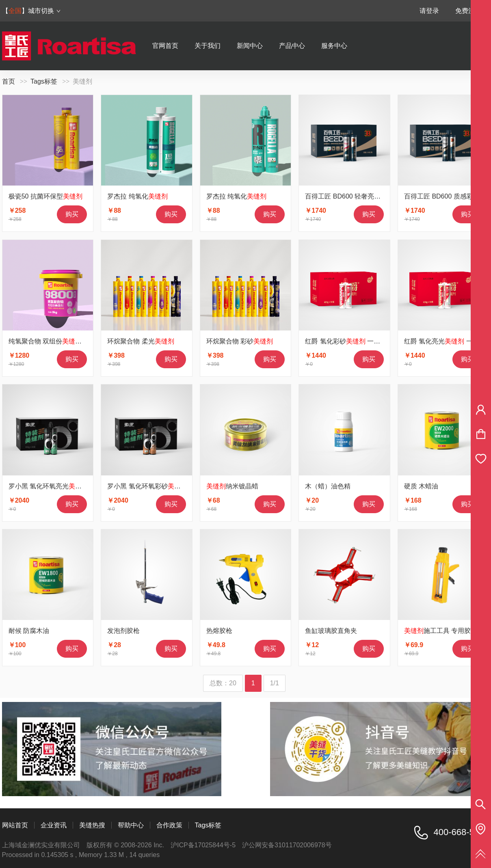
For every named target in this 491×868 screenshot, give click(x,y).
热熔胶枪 (219, 631)
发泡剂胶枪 (123, 631)
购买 (72, 214)
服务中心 (334, 46)
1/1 (275, 683)
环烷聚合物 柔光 (141, 341)
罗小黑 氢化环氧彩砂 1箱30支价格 (167, 486)
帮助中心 (131, 825)
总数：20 (223, 683)
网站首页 (15, 825)
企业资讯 (54, 825)
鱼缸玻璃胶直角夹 (331, 631)
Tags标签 (44, 81)
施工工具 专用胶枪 (441, 631)
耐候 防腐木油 (29, 631)
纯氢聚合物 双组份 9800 (53, 341)
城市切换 (44, 11)
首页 (9, 81)
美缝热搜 (92, 825)
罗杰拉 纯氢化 (137, 196)
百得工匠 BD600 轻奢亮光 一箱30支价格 (373, 196)
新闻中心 (250, 46)
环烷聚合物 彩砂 (240, 341)
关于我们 (208, 46)
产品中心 (292, 46)
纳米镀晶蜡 (232, 486)
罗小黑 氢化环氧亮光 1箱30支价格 (68, 486)
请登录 (429, 11)
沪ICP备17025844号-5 (203, 845)
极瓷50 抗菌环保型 (45, 196)
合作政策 (169, 825)
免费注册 (468, 11)
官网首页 (165, 46)
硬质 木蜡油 (421, 486)
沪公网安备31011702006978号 (287, 845)
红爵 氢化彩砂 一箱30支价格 (356, 341)
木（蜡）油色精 (328, 486)
